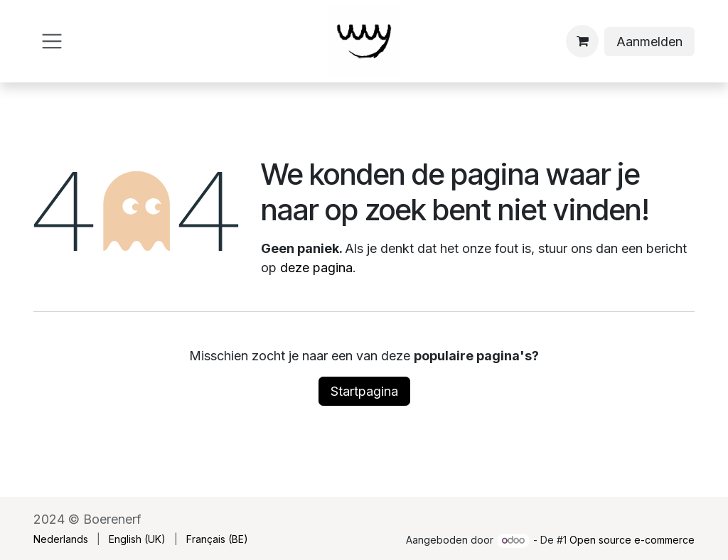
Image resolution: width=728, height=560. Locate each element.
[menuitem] (61, 539)
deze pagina (316, 268)
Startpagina (364, 391)
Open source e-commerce (632, 540)
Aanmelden (649, 42)
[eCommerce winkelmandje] (582, 41)
